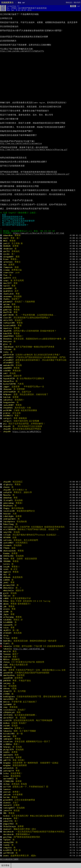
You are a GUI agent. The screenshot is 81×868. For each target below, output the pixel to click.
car (21, 2)
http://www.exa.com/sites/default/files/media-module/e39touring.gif (34, 149)
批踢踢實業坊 (7, 2)
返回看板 (5, 865)
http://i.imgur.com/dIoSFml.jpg (29, 649)
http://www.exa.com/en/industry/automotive (21, 143)
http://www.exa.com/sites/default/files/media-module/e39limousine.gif (35, 174)
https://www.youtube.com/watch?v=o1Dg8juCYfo (22, 51)
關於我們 (77, 2)
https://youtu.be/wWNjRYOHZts (27, 432)
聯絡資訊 (69, 2)
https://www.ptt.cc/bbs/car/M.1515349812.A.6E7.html (39, 233)
